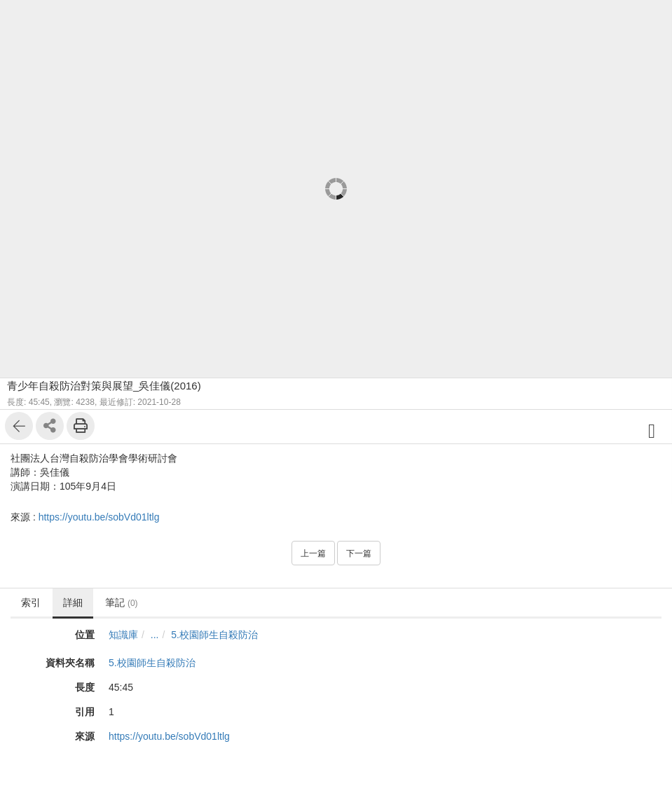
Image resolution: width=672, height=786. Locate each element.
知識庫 (123, 635)
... (155, 635)
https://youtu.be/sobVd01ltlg (99, 517)
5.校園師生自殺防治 (214, 635)
